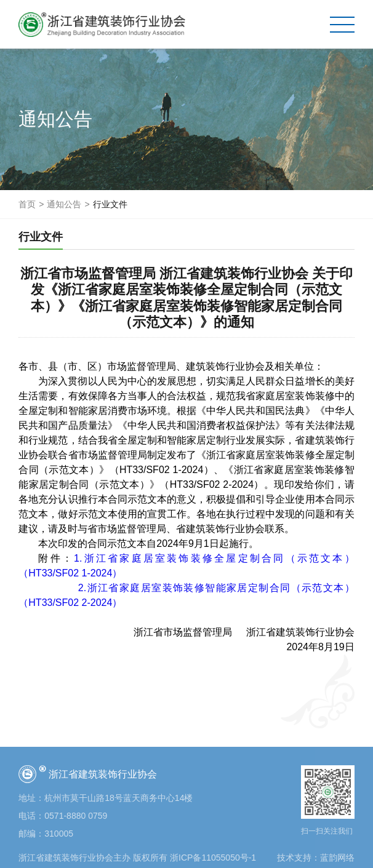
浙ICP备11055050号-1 (213, 858)
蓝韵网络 (337, 858)
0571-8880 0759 (76, 816)
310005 (59, 834)
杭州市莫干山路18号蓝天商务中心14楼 (118, 798)
